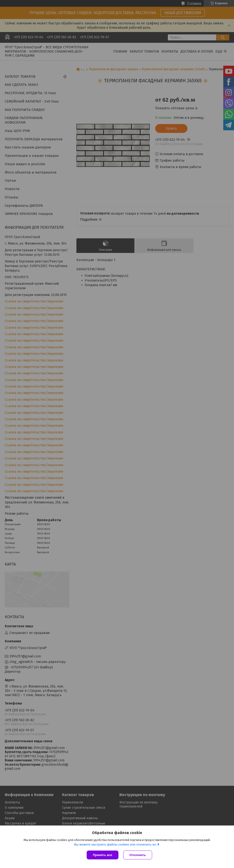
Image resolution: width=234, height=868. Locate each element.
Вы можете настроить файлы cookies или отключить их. (115, 844)
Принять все (103, 855)
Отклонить (138, 855)
